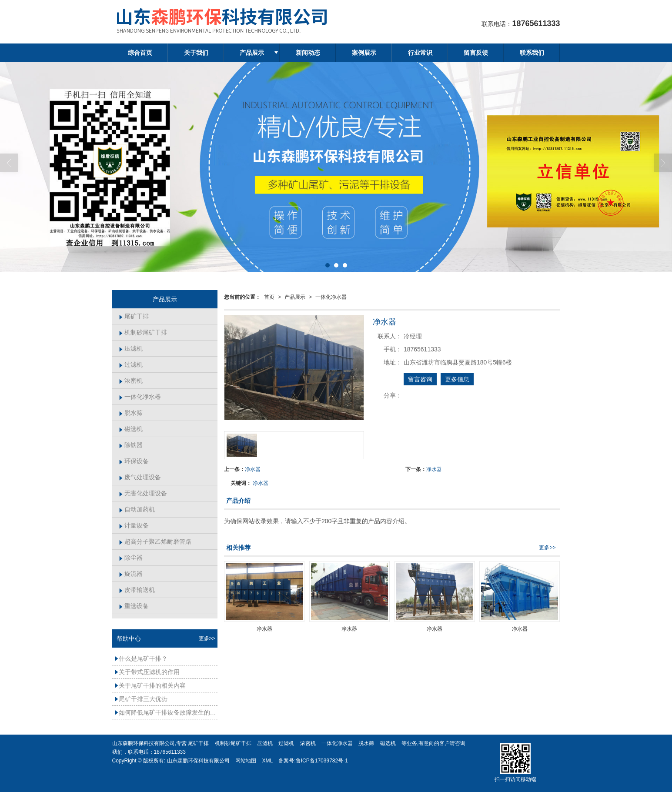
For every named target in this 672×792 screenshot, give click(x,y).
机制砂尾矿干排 (143, 332)
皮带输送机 (137, 590)
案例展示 (364, 53)
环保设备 (134, 461)
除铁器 (131, 445)
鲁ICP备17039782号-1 (322, 761)
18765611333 (170, 752)
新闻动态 (308, 53)
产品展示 (252, 53)
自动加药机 (137, 509)
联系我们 (532, 53)
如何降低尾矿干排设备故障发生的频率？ (166, 712)
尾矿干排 (134, 316)
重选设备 (134, 606)
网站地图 (246, 761)
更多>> (547, 548)
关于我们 (196, 53)
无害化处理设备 (143, 493)
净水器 (253, 469)
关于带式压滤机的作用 (147, 672)
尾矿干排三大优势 (141, 699)
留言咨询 (420, 379)
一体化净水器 (331, 297)
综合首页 (140, 53)
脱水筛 (131, 413)
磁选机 (131, 429)
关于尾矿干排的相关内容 (150, 685)
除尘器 (131, 558)
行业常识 (420, 53)
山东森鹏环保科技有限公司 (198, 761)
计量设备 (134, 525)
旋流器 (131, 574)
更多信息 (457, 379)
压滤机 (131, 348)
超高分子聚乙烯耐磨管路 (155, 541)
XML (267, 761)
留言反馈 (476, 53)
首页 (269, 297)
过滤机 (131, 364)
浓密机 (131, 381)
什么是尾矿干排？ (141, 658)
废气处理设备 (140, 477)
